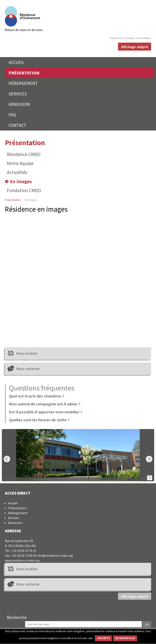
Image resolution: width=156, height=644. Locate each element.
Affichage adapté (135, 47)
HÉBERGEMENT (23, 83)
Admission (15, 523)
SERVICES (18, 94)
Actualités (17, 172)
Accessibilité (143, 38)
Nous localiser (27, 353)
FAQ (12, 115)
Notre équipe (20, 163)
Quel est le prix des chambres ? (37, 396)
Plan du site (117, 38)
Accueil (13, 503)
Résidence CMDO (24, 154)
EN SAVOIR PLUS (125, 638)
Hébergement (18, 513)
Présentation (25, 143)
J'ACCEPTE (103, 638)
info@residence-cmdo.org (55, 555)
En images (21, 181)
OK (147, 625)
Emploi (130, 38)
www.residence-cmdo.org (22, 560)
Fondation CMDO (24, 190)
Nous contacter (28, 369)
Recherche (17, 617)
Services (14, 518)
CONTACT (17, 125)
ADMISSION (19, 104)
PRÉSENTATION (24, 73)
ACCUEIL (16, 62)
